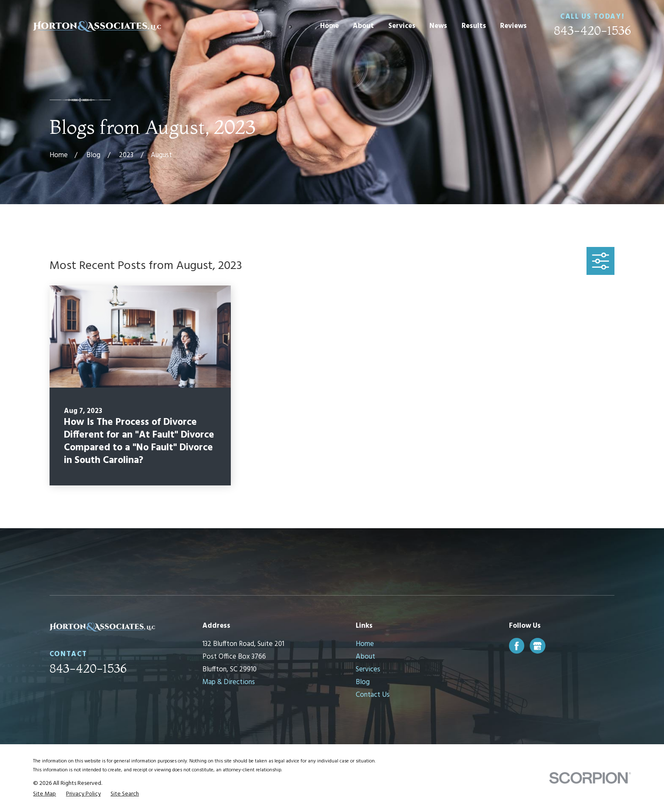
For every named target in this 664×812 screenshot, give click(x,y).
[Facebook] (517, 646)
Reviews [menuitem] (513, 26)
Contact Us (373, 695)
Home (365, 644)
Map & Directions (229, 682)
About (365, 657)
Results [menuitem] (474, 26)
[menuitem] (44, 794)
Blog (363, 682)
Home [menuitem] (329, 26)
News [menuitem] (438, 26)
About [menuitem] (363, 26)
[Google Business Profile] (537, 646)
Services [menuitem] (402, 26)
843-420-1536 (592, 30)
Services (368, 669)
